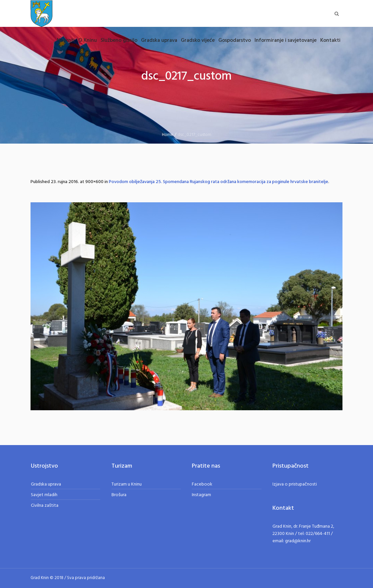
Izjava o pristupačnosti (295, 484)
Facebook (202, 484)
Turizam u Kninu (127, 484)
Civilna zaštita (45, 506)
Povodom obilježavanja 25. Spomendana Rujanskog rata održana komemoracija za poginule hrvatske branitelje (219, 182)
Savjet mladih (44, 495)
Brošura (119, 495)
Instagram (201, 495)
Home (168, 135)
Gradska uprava (46, 484)
